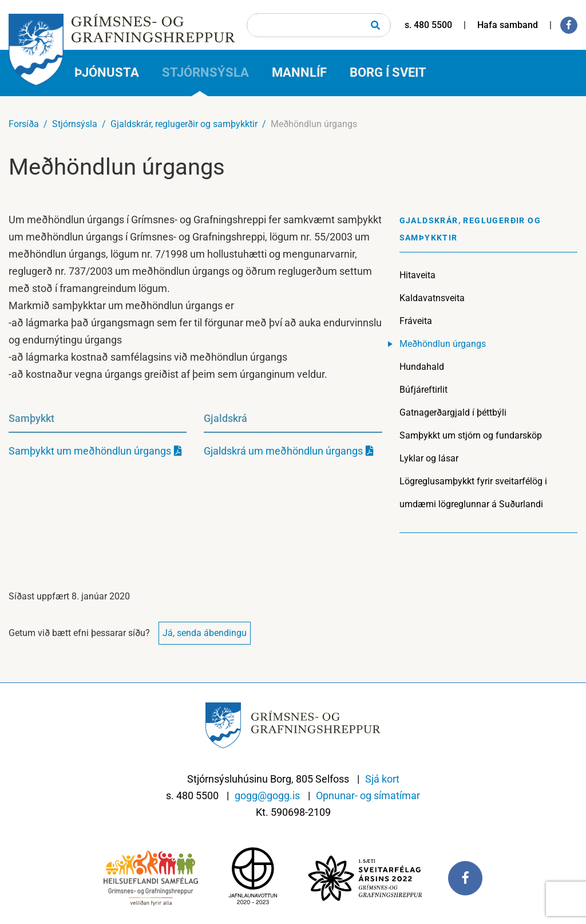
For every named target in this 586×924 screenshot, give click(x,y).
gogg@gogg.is (267, 795)
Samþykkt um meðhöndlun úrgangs (90, 451)
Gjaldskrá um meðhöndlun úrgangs (283, 451)
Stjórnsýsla (75, 124)
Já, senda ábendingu (205, 633)
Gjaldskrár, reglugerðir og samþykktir (184, 124)
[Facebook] (569, 25)
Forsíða (24, 124)
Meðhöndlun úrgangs (314, 124)
